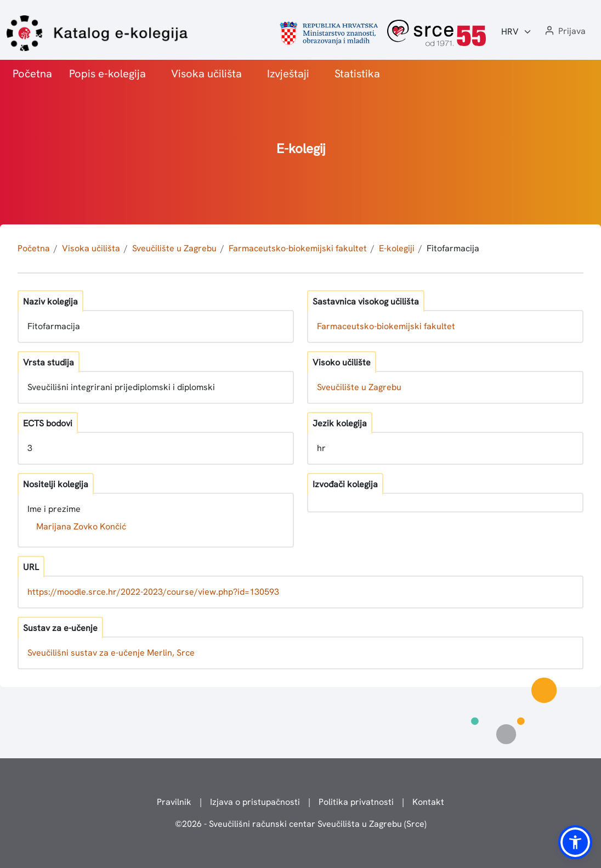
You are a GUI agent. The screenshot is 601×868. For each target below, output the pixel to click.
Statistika (357, 74)
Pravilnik (174, 802)
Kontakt (428, 802)
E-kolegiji (397, 248)
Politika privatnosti (356, 802)
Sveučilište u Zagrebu (174, 248)
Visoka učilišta (206, 74)
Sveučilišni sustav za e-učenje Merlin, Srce (111, 653)
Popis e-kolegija (107, 74)
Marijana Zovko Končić (81, 526)
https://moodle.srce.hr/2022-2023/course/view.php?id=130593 (153, 592)
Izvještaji (288, 74)
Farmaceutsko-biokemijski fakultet (298, 248)
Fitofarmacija (453, 248)
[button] (564, 32)
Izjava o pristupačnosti (255, 802)
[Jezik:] (517, 32)
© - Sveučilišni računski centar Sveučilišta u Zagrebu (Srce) (301, 824)
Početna (32, 74)
